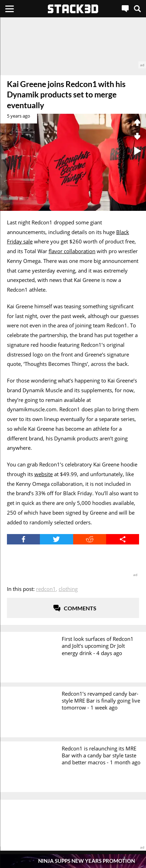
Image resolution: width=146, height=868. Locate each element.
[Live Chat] (125, 9)
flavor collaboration (72, 251)
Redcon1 (46, 589)
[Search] (137, 9)
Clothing (68, 589)
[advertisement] (73, 43)
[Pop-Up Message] (73, 861)
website (44, 474)
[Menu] (10, 9)
